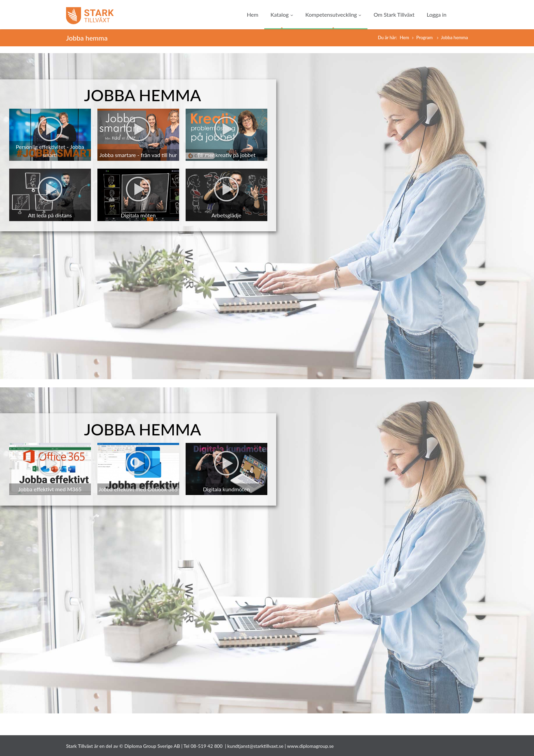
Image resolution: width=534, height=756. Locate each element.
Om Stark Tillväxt (394, 14)
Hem (253, 14)
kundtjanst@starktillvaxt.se (256, 746)
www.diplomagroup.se (310, 746)
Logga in (437, 14)
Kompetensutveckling (333, 14)
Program (425, 37)
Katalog (282, 14)
